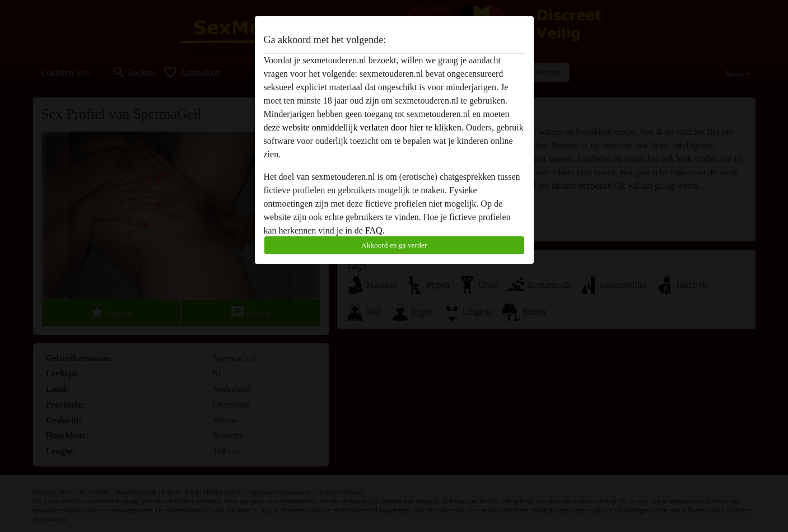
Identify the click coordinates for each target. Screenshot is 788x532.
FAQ (374, 230)
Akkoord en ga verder (394, 245)
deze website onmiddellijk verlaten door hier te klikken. (364, 127)
